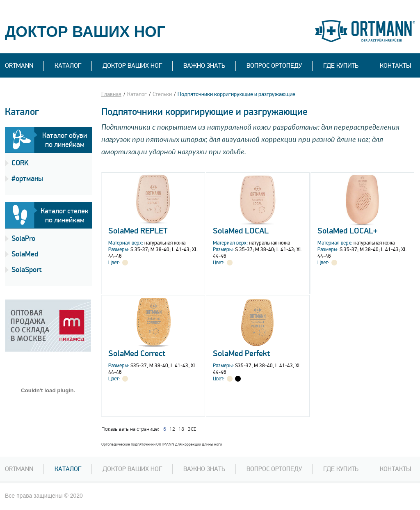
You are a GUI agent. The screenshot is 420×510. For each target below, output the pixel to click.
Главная (111, 94)
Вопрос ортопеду (274, 469)
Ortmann (19, 66)
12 (172, 429)
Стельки (162, 94)
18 (181, 429)
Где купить (341, 66)
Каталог (68, 66)
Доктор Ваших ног (132, 66)
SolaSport (27, 270)
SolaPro (23, 239)
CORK (20, 163)
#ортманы (27, 179)
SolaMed (25, 254)
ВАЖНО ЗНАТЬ (204, 66)
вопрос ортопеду (274, 66)
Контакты (395, 66)
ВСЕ (192, 429)
